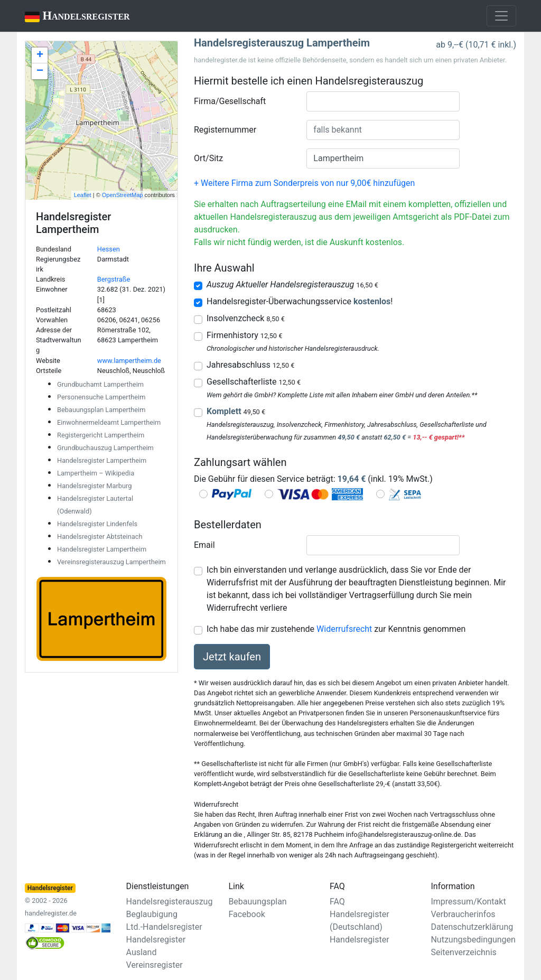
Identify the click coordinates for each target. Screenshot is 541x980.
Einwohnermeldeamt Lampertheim (109, 422)
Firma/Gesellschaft (230, 101)
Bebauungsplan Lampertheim (101, 410)
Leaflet (83, 195)
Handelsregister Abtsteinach (100, 536)
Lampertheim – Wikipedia (96, 473)
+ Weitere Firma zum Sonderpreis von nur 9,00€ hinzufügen (304, 183)
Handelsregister (70, 17)
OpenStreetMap (123, 195)
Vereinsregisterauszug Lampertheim (111, 562)
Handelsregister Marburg (94, 486)
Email (204, 545)
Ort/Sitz (208, 158)
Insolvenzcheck (246, 318)
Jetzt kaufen (232, 657)
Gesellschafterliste (254, 382)
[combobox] (383, 101)
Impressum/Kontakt (468, 902)
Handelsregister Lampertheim (102, 460)
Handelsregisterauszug (170, 902)
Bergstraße (114, 279)
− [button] (40, 71)
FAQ (337, 902)
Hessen (109, 249)
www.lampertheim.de (129, 361)
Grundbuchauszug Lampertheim (105, 448)
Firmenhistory (244, 335)
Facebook (246, 914)
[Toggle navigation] (501, 16)
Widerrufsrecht (344, 629)
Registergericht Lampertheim (101, 435)
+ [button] (40, 55)
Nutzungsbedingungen (473, 940)
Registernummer (225, 130)
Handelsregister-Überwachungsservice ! (300, 301)
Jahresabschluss (250, 365)
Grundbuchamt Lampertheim (100, 384)
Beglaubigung (152, 914)
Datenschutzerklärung (472, 927)
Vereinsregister (155, 965)
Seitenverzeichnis (463, 952)
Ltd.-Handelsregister (164, 927)
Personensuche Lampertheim (101, 397)
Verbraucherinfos (463, 914)
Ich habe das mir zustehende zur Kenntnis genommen (336, 629)
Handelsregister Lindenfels (97, 524)
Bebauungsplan (257, 902)
